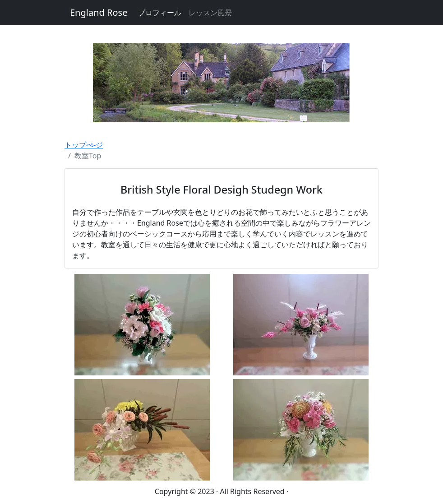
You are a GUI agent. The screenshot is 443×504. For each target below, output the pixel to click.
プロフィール (160, 13)
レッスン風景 (210, 13)
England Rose (99, 12)
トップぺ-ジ (84, 145)
